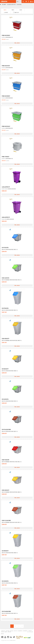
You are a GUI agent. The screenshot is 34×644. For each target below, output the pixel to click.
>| (22, 626)
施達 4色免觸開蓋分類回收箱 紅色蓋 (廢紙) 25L (12, 462)
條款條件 (6, 632)
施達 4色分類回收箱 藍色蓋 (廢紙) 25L (10, 249)
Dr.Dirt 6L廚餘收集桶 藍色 (7, 98)
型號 (21, 10)
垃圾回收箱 (19, 4)
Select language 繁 (30, 632)
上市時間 (6, 12)
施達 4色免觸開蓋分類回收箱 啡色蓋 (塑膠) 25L (12, 522)
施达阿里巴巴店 (25, 631)
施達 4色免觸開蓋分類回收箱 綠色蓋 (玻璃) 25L (12, 280)
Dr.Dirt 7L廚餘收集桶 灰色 (7, 159)
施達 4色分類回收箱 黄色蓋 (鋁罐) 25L (10, 371)
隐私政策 (3, 632)
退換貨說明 (9, 632)
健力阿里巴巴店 (20, 631)
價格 (13, 10)
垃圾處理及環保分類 (11, 4)
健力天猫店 (8, 631)
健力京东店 (15, 631)
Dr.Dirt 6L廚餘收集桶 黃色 (7, 68)
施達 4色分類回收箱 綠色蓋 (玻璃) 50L (10, 583)
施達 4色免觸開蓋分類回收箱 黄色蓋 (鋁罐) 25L (12, 492)
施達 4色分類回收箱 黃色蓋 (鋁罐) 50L (10, 553)
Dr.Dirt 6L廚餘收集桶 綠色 (7, 128)
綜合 (5, 10)
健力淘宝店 (11, 631)
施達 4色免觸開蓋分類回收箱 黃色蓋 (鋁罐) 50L (12, 340)
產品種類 (4, 4)
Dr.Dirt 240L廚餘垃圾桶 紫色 (8, 219)
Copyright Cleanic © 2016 (5, 640)
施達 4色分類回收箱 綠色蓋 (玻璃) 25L (10, 401)
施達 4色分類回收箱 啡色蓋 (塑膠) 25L (10, 431)
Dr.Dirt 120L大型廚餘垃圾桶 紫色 (9, 189)
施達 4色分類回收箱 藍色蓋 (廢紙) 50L (10, 310)
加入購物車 (17, 43)
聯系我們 (30, 631)
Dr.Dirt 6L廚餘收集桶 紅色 (7, 37)
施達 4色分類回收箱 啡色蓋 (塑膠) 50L (10, 613)
